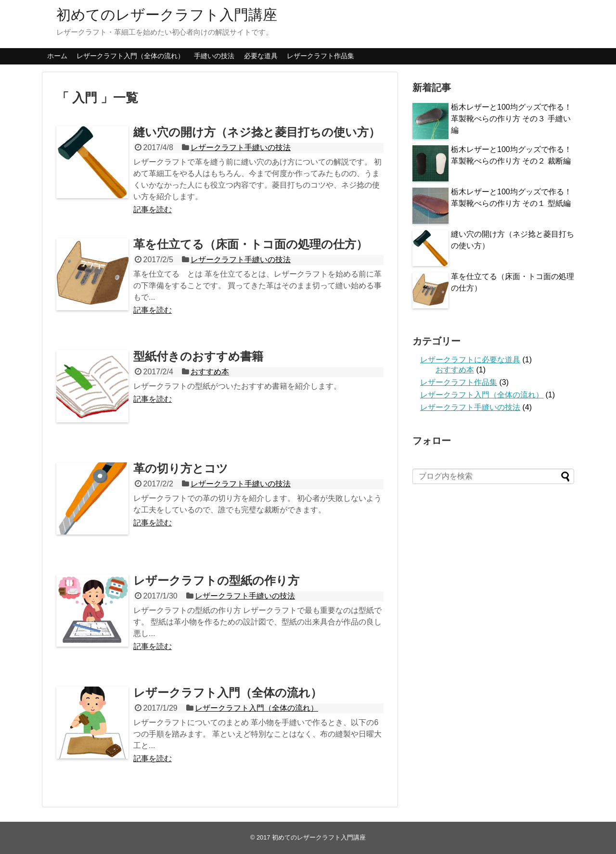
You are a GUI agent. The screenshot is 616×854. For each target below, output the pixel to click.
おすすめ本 (210, 372)
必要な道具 (261, 56)
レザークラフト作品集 (321, 56)
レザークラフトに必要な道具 (470, 360)
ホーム (57, 56)
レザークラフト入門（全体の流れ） (130, 56)
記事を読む (153, 210)
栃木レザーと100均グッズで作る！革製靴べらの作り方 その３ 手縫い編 (511, 119)
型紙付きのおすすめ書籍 (198, 356)
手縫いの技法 (214, 56)
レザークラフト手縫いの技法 (241, 147)
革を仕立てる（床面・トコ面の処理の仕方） (250, 244)
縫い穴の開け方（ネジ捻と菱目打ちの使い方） (257, 132)
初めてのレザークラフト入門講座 (167, 15)
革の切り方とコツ (181, 468)
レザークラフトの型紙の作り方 (216, 580)
